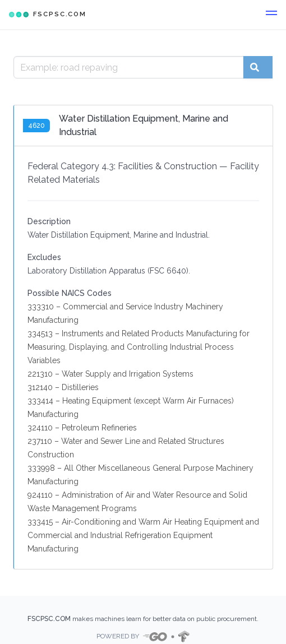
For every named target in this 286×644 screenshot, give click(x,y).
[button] (271, 15)
